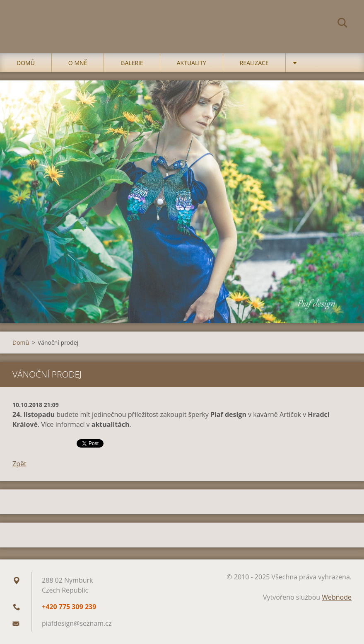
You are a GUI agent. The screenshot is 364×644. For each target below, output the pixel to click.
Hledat (342, 24)
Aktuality (192, 63)
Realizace (254, 63)
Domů (26, 63)
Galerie (132, 63)
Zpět (19, 464)
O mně (78, 63)
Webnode (337, 597)
